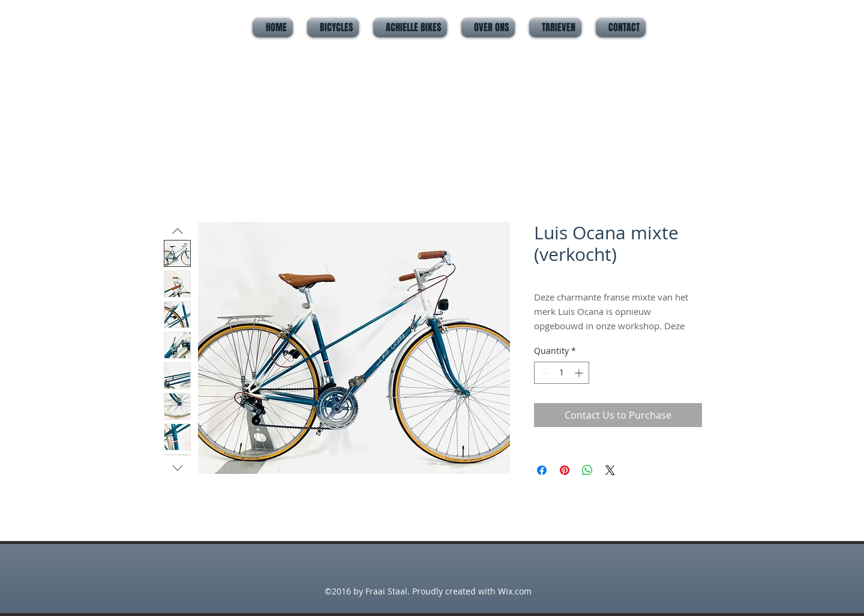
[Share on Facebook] (542, 470)
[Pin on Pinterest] (565, 470)
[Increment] (580, 373)
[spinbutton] (562, 373)
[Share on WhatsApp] (587, 470)
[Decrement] (543, 373)
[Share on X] (610, 470)
